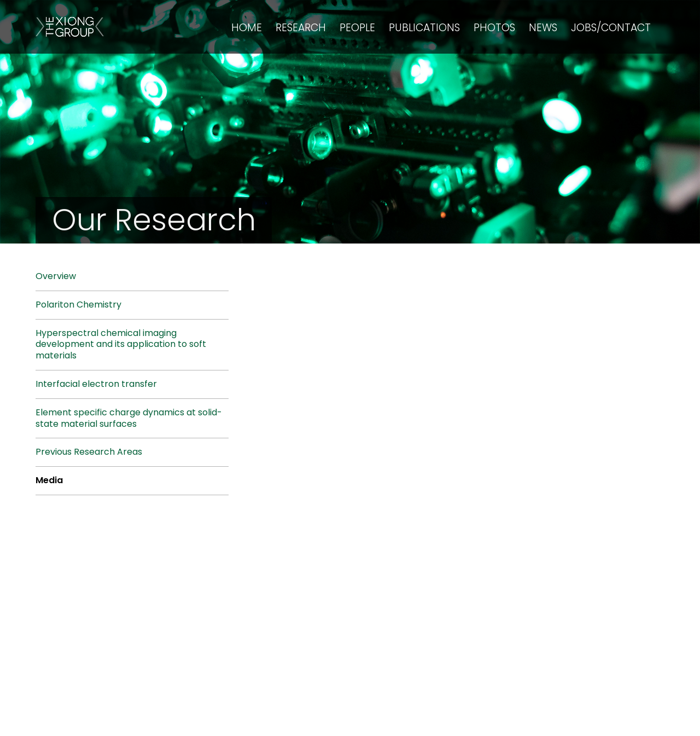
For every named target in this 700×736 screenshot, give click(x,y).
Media (49, 480)
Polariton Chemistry (78, 305)
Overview (56, 276)
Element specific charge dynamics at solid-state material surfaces (129, 418)
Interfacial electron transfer (96, 384)
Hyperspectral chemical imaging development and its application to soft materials (121, 344)
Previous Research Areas (89, 452)
